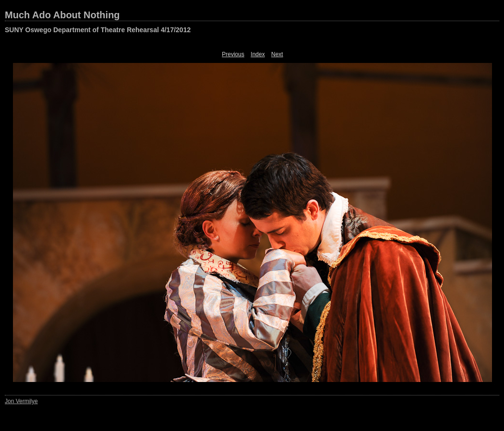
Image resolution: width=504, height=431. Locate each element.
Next (277, 54)
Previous (233, 54)
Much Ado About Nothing (62, 15)
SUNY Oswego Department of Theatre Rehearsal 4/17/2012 (98, 30)
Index (258, 54)
